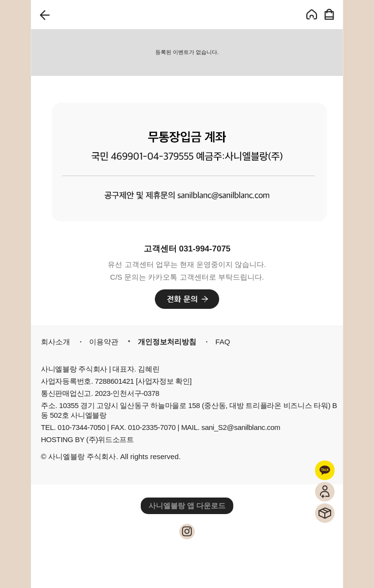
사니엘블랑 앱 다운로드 (187, 506)
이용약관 (104, 342)
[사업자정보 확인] (164, 381)
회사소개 (56, 342)
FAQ (223, 342)
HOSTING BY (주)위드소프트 (87, 439)
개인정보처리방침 (167, 342)
